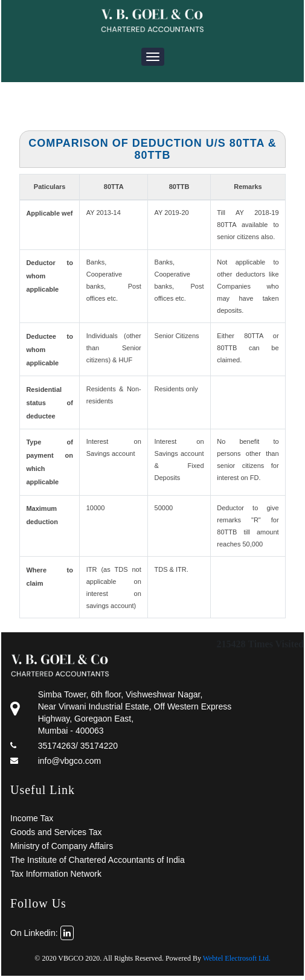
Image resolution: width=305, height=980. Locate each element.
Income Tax (32, 818)
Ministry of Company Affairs (62, 846)
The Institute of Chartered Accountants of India (98, 860)
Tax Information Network (56, 874)
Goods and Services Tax (56, 832)
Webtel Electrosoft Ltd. (237, 958)
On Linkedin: (42, 933)
